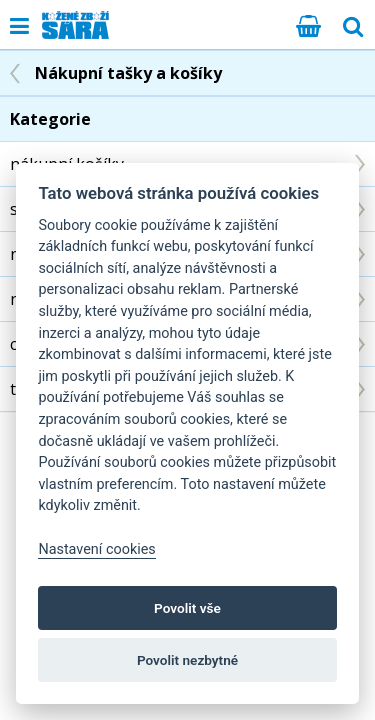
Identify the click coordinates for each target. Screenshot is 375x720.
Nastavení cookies (96, 549)
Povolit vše (187, 608)
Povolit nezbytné (187, 660)
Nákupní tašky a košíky (128, 73)
